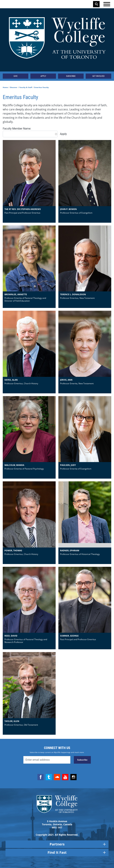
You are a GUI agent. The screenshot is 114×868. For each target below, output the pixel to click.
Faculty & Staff (26, 87)
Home (5, 87)
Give (16, 76)
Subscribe (71, 76)
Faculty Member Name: (17, 129)
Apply (43, 76)
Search (96, 4)
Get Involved (98, 76)
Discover (14, 87)
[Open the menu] (107, 4)
